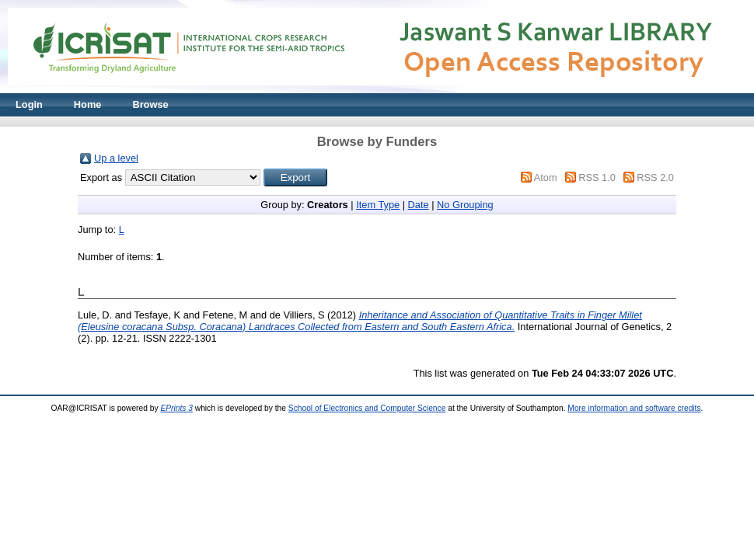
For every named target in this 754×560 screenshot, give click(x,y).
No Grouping (465, 205)
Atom (546, 177)
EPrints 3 (176, 408)
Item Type (378, 205)
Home (88, 104)
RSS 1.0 (597, 177)
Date (419, 205)
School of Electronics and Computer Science (367, 408)
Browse (150, 104)
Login (29, 104)
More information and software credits (634, 408)
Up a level (116, 158)
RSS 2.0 (655, 177)
